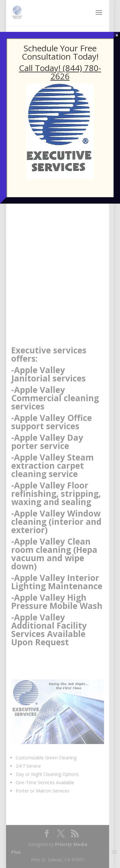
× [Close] (117, 35)
